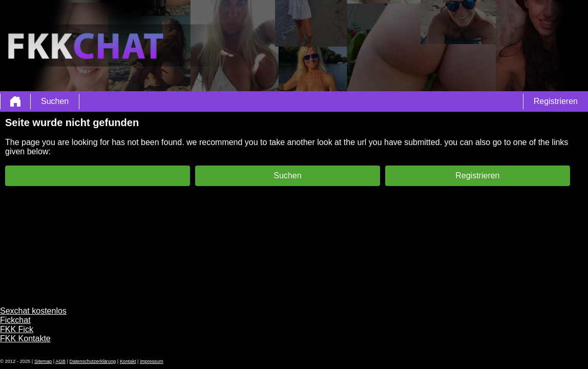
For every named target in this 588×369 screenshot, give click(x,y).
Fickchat (15, 320)
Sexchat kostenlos (33, 311)
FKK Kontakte (25, 339)
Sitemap (43, 361)
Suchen (55, 101)
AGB (60, 361)
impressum (152, 361)
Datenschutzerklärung (93, 361)
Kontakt (128, 361)
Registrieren (556, 101)
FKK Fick (17, 329)
